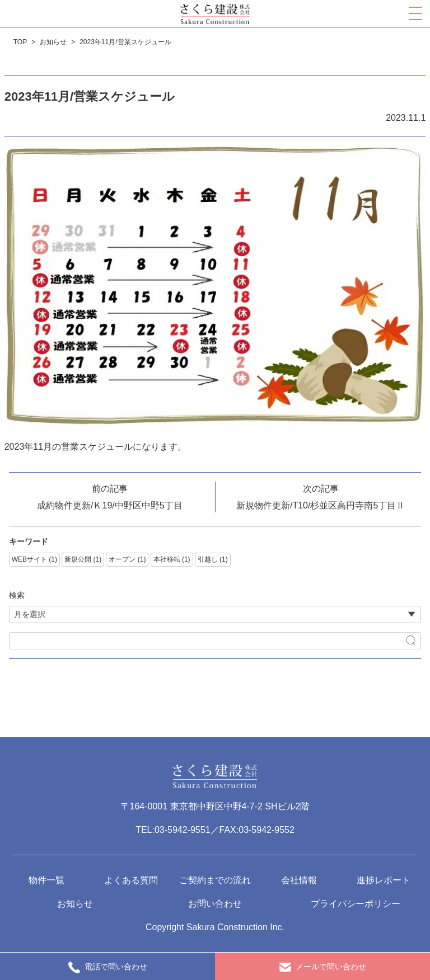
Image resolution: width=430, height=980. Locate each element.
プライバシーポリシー (356, 904)
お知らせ (75, 904)
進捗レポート (384, 880)
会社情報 (299, 880)
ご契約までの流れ (215, 880)
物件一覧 (46, 880)
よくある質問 (131, 880)
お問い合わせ (215, 904)
